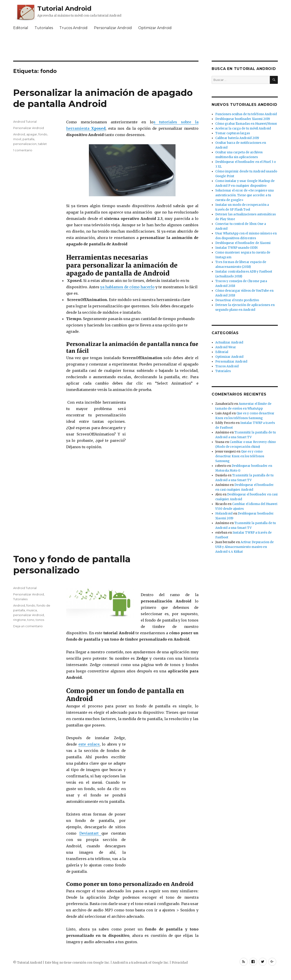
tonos (40, 620)
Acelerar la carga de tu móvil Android (243, 128)
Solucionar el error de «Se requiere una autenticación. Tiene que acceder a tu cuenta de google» (245, 195)
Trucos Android (73, 28)
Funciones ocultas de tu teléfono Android (246, 114)
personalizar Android (29, 615)
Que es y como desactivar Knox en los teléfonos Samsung (240, 456)
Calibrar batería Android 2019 (237, 138)
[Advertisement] (145, 46)
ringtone (20, 620)
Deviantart (90, 833)
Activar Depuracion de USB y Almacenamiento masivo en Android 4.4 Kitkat (245, 547)
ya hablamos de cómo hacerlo (127, 287)
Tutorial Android (64, 8)
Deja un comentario (28, 626)
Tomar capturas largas (233, 133)
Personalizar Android (113, 28)
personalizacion (25, 144)
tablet (42, 144)
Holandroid (224, 514)
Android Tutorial (25, 122)
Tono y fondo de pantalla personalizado (72, 565)
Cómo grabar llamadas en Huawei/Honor (246, 124)
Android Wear (226, 347)
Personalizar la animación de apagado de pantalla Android (103, 98)
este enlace (89, 744)
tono (31, 620)
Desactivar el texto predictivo (237, 300)
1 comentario (23, 150)
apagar (32, 134)
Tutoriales (44, 28)
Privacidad (180, 963)
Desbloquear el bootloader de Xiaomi (243, 243)
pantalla (28, 139)
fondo (43, 134)
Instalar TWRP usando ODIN (236, 248)
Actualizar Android (229, 342)
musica (32, 610)
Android (19, 134)
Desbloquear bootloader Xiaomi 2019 (243, 119)
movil (17, 139)
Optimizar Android (155, 28)
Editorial (21, 28)
